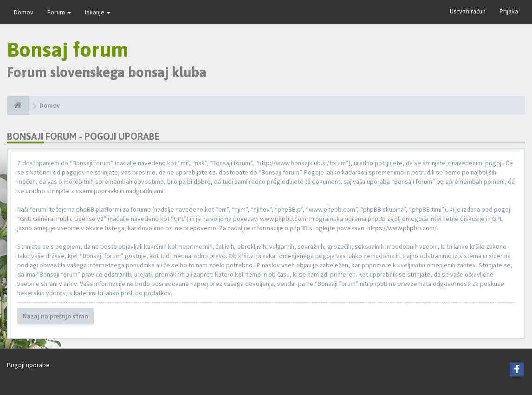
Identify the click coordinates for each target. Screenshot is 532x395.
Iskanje (98, 12)
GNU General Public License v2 (62, 219)
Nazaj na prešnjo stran (55, 316)
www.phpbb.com (283, 219)
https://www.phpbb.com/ (402, 228)
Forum (59, 12)
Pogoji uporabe (28, 365)
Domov (24, 12)
